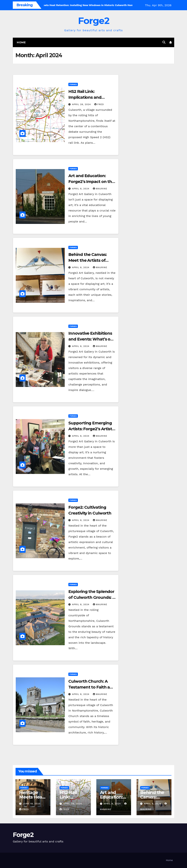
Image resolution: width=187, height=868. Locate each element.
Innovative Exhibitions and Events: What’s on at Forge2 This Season (91, 339)
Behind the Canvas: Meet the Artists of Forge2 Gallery (87, 260)
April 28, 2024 (82, 104)
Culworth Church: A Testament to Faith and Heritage (92, 687)
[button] (164, 42)
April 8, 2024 (81, 189)
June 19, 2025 (32, 804)
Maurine (100, 189)
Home (21, 42)
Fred (99, 104)
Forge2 (93, 21)
